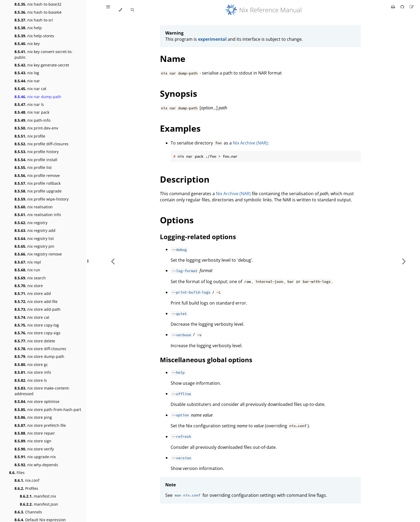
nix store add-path (37, 309)
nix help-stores (34, 36)
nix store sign (33, 441)
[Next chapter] (404, 261)
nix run (27, 270)
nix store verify (34, 449)
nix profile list (33, 167)
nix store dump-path (39, 356)
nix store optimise (37, 401)
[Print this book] (394, 7)
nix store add (33, 293)
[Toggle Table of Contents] (108, 10)
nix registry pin (34, 246)
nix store (29, 286)
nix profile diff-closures (42, 144)
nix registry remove (38, 254)
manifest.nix (38, 496)
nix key (27, 44)
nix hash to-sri (34, 20)
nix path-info (32, 120)
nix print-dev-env (36, 128)
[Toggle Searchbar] (132, 10)
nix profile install (36, 160)
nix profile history (37, 152)
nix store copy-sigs (37, 333)
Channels (28, 512)
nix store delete (35, 341)
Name (173, 59)
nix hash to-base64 (38, 12)
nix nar (27, 81)
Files (17, 473)
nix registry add (35, 230)
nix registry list (34, 238)
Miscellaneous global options (206, 360)
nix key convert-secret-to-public (44, 54)
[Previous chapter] (113, 261)
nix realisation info (38, 215)
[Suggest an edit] (412, 7)
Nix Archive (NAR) (250, 143)
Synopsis (179, 93)
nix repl (28, 262)
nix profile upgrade (38, 191)
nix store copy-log (37, 325)
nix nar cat (30, 89)
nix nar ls (29, 104)
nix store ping (33, 417)
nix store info (33, 372)
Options (177, 220)
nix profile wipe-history (42, 199)
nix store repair (35, 433)
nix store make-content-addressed (42, 391)
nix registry (31, 223)
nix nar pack (32, 112)
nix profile (30, 136)
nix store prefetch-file (40, 425)
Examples (180, 128)
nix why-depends (36, 465)
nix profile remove (37, 175)
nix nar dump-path (38, 97)
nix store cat (32, 317)
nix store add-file (36, 301)
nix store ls (31, 380)
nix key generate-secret (42, 65)
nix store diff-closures (40, 349)
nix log (27, 73)
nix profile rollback (37, 183)
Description (185, 179)
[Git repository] (403, 7)
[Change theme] (120, 10)
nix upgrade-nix (35, 457)
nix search (30, 278)
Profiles (26, 488)
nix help (28, 28)
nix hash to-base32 (38, 4)
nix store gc (31, 364)
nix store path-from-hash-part (48, 410)
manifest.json (39, 504)
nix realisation (34, 207)
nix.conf (27, 480)
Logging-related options (198, 237)
